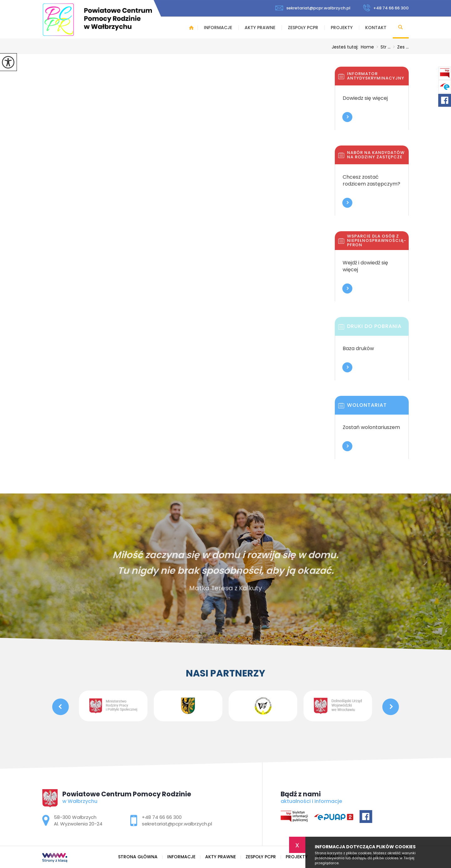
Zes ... (400, 47)
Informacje (218, 28)
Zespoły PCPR (303, 28)
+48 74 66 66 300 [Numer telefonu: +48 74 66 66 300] (162, 817)
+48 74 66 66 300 (386, 8)
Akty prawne (260, 28)
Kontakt (376, 28)
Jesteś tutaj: (346, 47)
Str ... (382, 47)
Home (367, 47)
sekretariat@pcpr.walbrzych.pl (313, 8)
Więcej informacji (347, 117)
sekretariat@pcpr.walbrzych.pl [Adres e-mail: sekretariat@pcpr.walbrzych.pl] (177, 824)
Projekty (342, 28)
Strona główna (191, 28)
